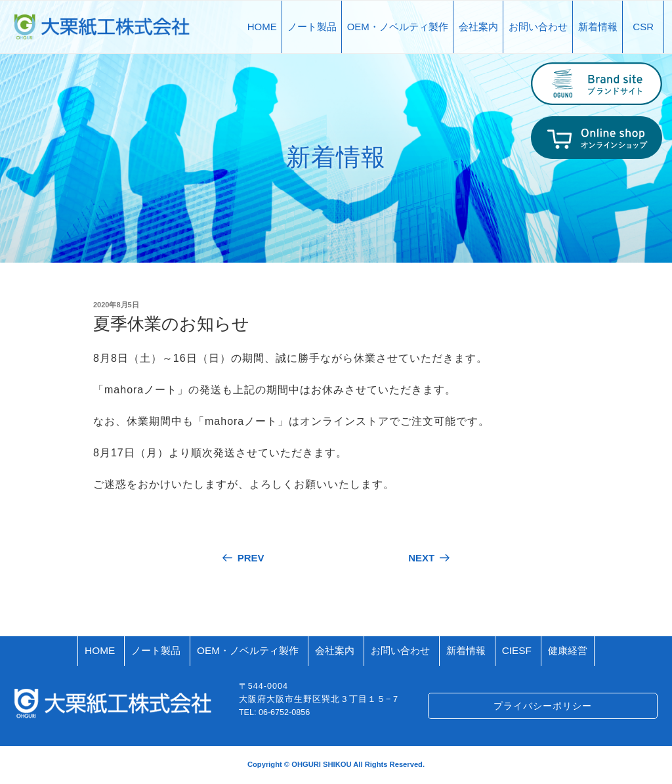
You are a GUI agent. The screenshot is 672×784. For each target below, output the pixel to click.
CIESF (517, 650)
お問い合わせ (538, 27)
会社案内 (478, 27)
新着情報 (598, 27)
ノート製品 (312, 27)
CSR (643, 27)
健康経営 (568, 650)
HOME (262, 27)
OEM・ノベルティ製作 (398, 27)
